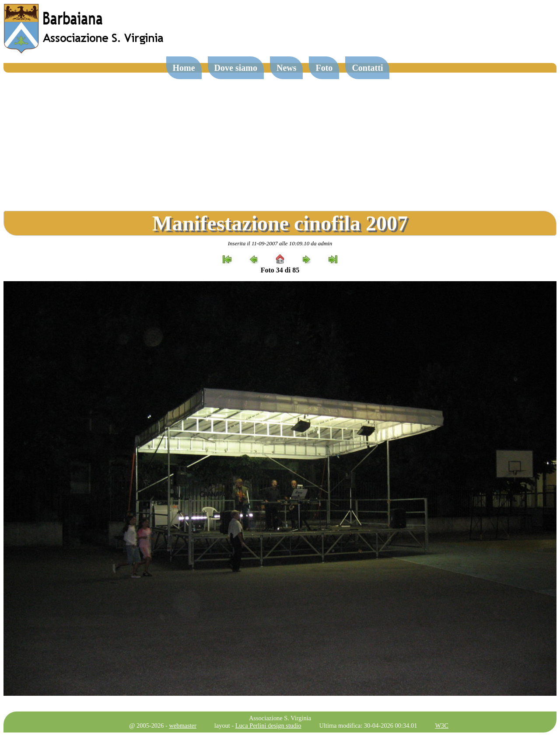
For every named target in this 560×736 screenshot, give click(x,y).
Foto (324, 68)
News (287, 68)
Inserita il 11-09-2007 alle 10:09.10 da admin (280, 243)
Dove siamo (236, 68)
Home (184, 68)
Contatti (367, 68)
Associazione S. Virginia (280, 718)
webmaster (182, 726)
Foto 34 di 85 (280, 270)
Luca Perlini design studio (268, 726)
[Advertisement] (280, 138)
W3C (441, 726)
